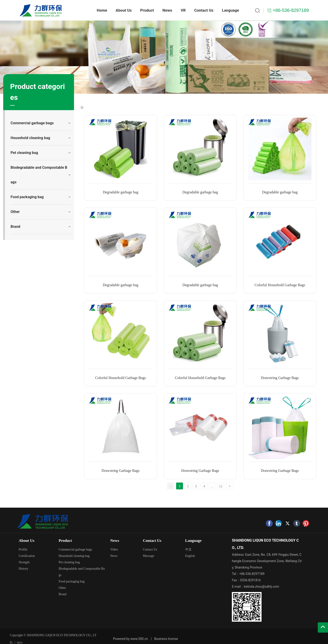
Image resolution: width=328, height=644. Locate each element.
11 (221, 486)
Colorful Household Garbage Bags (280, 285)
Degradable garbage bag (120, 192)
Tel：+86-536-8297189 (248, 574)
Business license (166, 639)
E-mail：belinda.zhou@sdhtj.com (255, 587)
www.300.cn (139, 639)
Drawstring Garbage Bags (280, 378)
